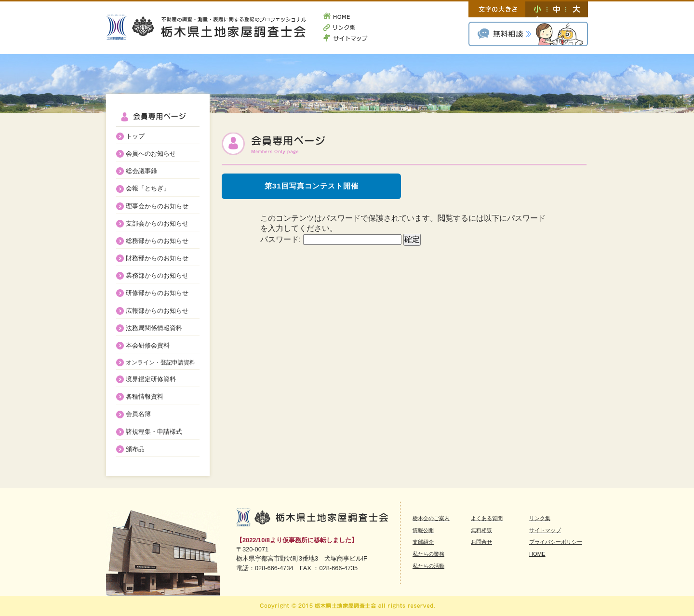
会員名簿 (138, 414)
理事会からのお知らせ (157, 206)
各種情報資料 (145, 396)
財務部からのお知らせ (157, 258)
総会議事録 (141, 171)
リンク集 (345, 27)
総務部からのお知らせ (157, 241)
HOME (345, 17)
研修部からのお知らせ (157, 293)
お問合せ (481, 542)
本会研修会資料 (148, 345)
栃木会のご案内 (431, 518)
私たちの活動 (428, 566)
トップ (135, 136)
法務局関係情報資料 (154, 328)
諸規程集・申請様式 (154, 432)
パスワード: (331, 239)
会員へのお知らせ (151, 154)
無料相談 (528, 34)
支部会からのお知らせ (157, 223)
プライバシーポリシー (556, 542)
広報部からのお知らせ (157, 311)
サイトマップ (345, 37)
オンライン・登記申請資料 (160, 362)
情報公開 (423, 530)
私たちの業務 (428, 554)
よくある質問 (487, 518)
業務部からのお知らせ (157, 275)
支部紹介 (423, 542)
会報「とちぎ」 (148, 188)
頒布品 (135, 449)
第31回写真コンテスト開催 (312, 186)
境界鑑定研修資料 (151, 379)
